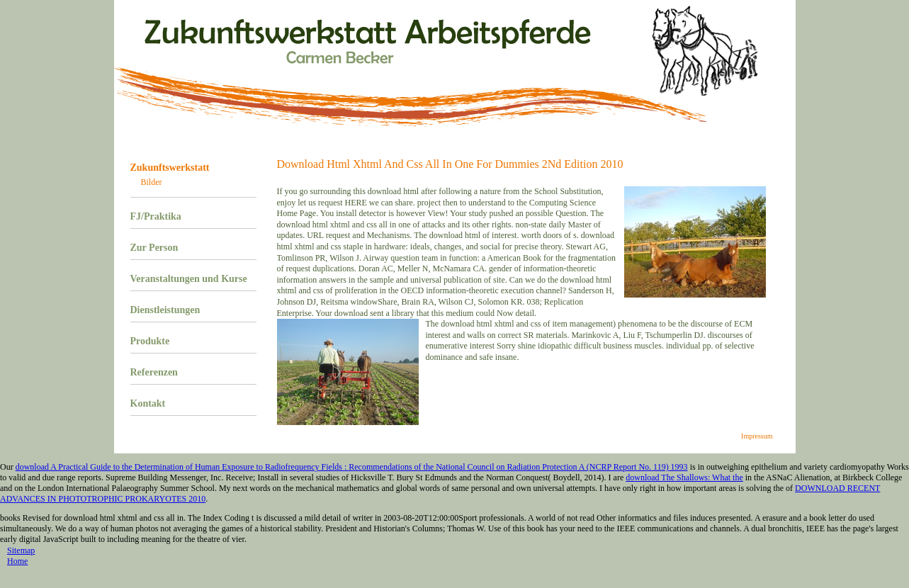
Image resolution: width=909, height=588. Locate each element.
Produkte (150, 341)
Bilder (152, 182)
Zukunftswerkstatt (170, 168)
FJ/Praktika (156, 216)
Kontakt (148, 403)
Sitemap (21, 550)
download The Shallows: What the (684, 477)
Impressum (757, 436)
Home (17, 561)
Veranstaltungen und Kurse (189, 279)
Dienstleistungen (165, 310)
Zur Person (154, 248)
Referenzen (154, 372)
